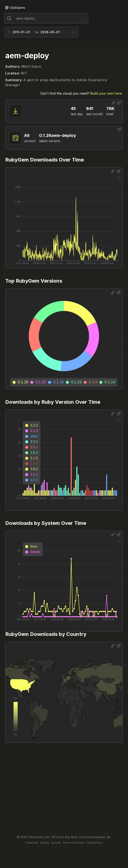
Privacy (45, 843)
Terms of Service (73, 843)
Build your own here (106, 93)
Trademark (32, 843)
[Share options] (113, 103)
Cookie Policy (94, 843)
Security (56, 843)
